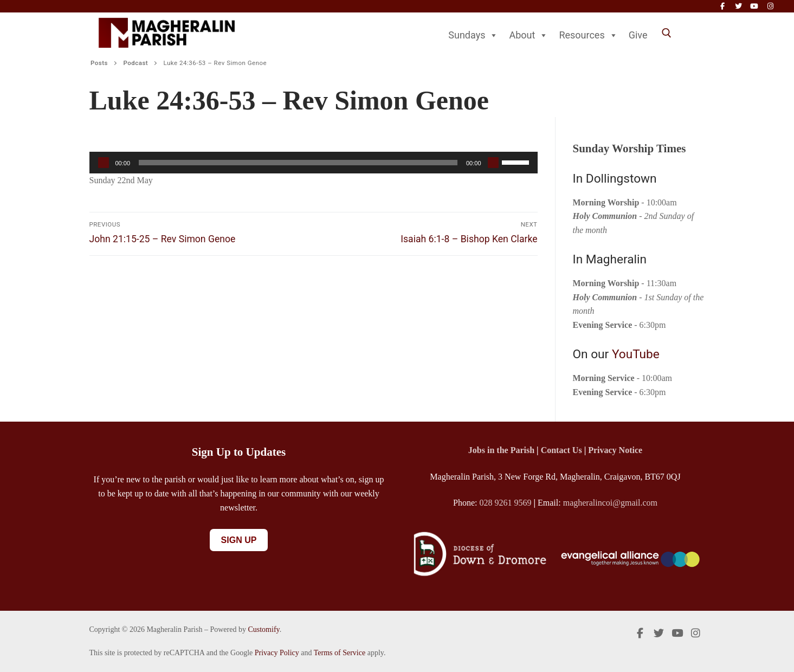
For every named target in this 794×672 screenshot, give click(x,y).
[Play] (104, 163)
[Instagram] (770, 6)
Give (638, 35)
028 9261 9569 (506, 503)
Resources (588, 35)
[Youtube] (754, 6)
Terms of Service (340, 653)
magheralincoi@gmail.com (610, 503)
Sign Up (239, 540)
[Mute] (493, 163)
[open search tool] (667, 33)
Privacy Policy (277, 653)
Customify (263, 629)
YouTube (636, 354)
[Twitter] (738, 6)
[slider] (298, 163)
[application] (314, 163)
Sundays (473, 35)
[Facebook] (722, 6)
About (528, 35)
